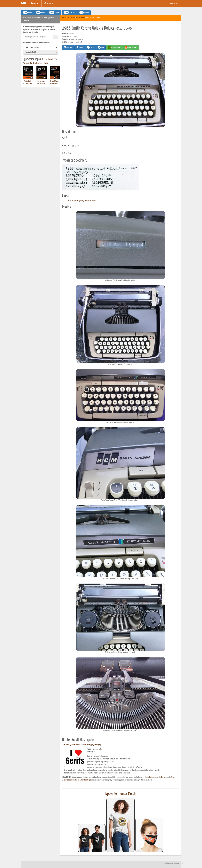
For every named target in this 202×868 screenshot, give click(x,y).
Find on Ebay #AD (114, 48)
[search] (41, 47)
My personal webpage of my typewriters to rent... (82, 201)
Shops (46, 63)
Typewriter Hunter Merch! (120, 794)
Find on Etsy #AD (131, 48)
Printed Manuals (48, 59)
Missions (49, 4)
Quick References (36, 63)
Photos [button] (90, 47)
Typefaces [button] (69, 12)
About (35, 4)
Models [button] (40, 12)
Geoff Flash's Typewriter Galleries (72, 745)
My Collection (86, 745)
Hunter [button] (80, 47)
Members (173, 4)
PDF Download (27, 84)
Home (64, 18)
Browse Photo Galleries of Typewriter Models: (36, 43)
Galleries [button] (54, 12)
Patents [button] (84, 12)
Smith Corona (71, 18)
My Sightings (96, 745)
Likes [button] (101, 47)
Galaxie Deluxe (80, 18)
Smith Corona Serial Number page (157, 777)
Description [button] (68, 47)
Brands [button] (27, 12)
